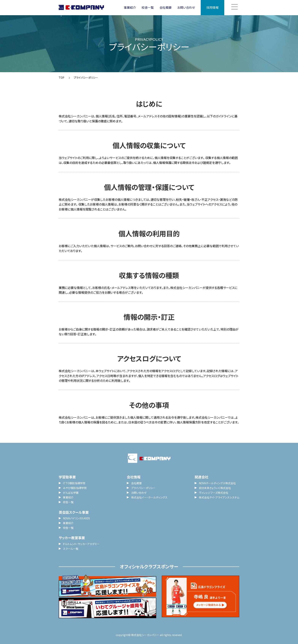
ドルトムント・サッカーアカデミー (81, 544)
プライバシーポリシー (143, 488)
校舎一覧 (148, 7)
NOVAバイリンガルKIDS (76, 518)
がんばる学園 (71, 493)
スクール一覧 (71, 549)
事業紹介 (130, 7)
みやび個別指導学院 (75, 488)
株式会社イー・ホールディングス (149, 497)
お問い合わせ (186, 7)
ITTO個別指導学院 (74, 483)
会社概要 (166, 7)
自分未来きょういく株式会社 (215, 488)
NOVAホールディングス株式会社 (217, 483)
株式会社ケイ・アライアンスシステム (219, 497)
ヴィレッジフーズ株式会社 (214, 493)
